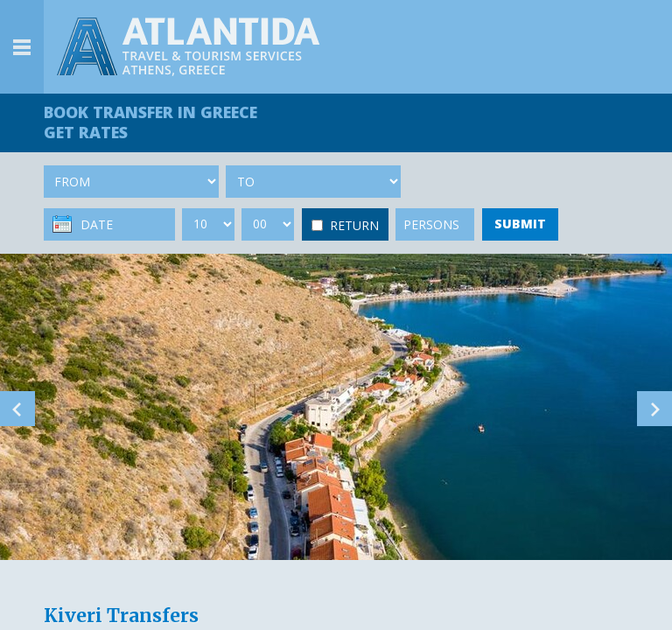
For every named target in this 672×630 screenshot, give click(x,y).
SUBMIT (520, 224)
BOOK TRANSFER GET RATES (150, 122)
